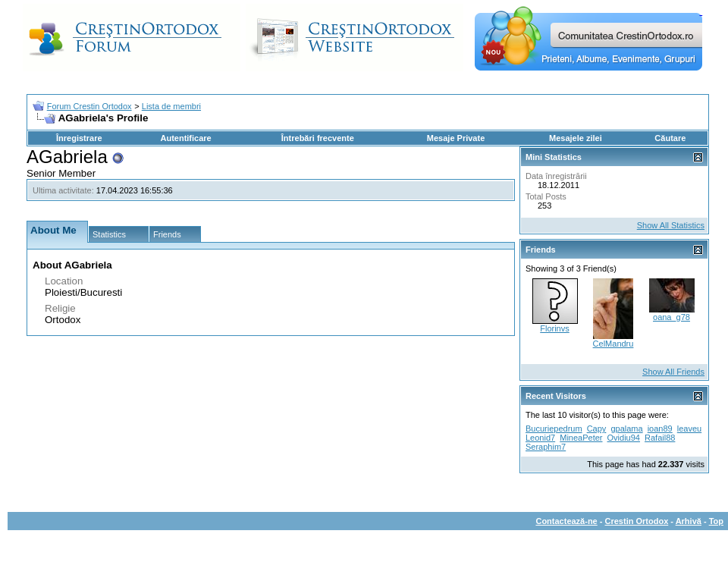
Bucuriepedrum (554, 429)
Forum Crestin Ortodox (89, 106)
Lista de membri (171, 106)
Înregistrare (79, 138)
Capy (597, 429)
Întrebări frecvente (318, 138)
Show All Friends (673, 372)
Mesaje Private (456, 138)
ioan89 (660, 429)
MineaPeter (581, 438)
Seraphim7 (546, 447)
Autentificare (185, 138)
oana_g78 (672, 317)
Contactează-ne (566, 521)
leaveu (689, 429)
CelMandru (613, 344)
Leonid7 (540, 438)
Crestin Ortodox (637, 521)
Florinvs (555, 328)
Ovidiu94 (624, 438)
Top (716, 521)
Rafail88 (660, 438)
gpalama (626, 429)
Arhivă (689, 521)
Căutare (670, 138)
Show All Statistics (671, 225)
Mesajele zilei (576, 138)
